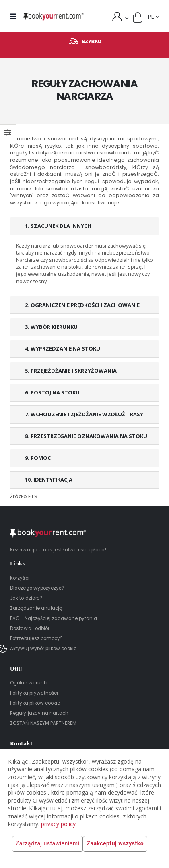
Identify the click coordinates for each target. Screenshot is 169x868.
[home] (54, 16)
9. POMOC (38, 458)
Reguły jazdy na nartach (39, 713)
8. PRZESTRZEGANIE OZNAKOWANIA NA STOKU (86, 436)
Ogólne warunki (29, 683)
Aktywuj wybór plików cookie (43, 649)
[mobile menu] (15, 16)
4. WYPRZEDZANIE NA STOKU (63, 348)
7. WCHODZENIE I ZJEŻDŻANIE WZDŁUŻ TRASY (84, 414)
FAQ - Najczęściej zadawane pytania (54, 618)
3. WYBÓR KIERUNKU (51, 327)
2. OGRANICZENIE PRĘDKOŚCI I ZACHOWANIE (82, 305)
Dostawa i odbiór (30, 628)
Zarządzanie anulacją (36, 608)
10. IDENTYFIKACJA (49, 480)
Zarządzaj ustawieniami (47, 844)
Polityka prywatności (34, 693)
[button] (138, 17)
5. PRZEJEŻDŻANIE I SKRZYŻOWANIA (71, 371)
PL (151, 17)
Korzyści (20, 578)
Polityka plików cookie (35, 703)
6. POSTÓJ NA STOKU (52, 392)
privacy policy (58, 824)
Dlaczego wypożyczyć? (37, 588)
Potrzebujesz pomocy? (36, 638)
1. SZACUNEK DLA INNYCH (58, 226)
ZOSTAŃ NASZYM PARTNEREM (43, 723)
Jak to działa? (26, 598)
